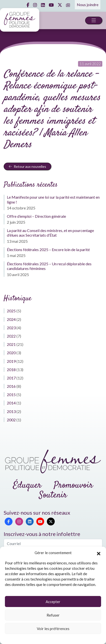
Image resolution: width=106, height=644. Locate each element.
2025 (11, 311)
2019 (11, 361)
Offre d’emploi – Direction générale (36, 216)
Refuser (53, 615)
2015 (11, 395)
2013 (11, 411)
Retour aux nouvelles (27, 166)
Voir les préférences (53, 629)
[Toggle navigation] (94, 20)
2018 (11, 370)
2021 (11, 344)
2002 (11, 420)
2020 (11, 353)
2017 (11, 378)
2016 (11, 386)
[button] (99, 553)
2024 (11, 319)
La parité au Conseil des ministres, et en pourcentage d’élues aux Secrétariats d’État (50, 233)
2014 (11, 403)
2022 (11, 336)
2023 (11, 328)
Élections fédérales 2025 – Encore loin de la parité (48, 249)
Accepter (53, 602)
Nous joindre (88, 5)
